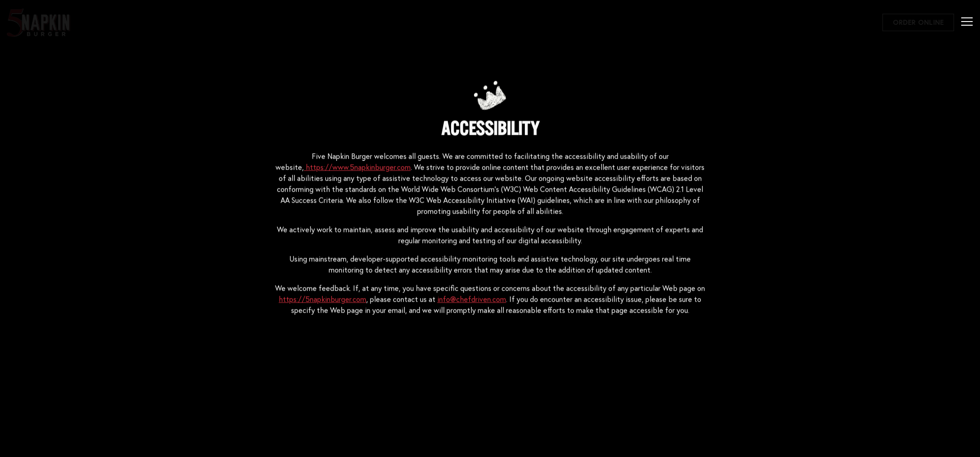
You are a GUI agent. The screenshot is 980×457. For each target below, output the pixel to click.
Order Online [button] (918, 22)
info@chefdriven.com (472, 299)
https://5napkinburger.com (322, 299)
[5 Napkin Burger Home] (39, 22)
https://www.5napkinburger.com (357, 167)
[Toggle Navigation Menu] (967, 22)
